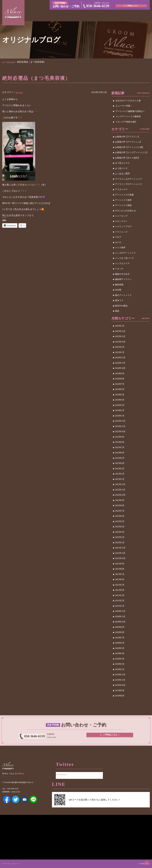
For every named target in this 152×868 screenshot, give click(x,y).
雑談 (117, 311)
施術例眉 (119, 285)
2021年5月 (120, 585)
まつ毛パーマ (121, 168)
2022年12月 (120, 484)
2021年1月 (120, 606)
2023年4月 (120, 463)
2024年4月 (120, 400)
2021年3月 (120, 595)
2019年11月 (120, 680)
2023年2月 (120, 474)
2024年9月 (120, 373)
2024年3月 (120, 405)
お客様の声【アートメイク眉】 (130, 147)
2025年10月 (120, 342)
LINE (33, 804)
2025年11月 (120, 336)
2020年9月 (120, 627)
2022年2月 (120, 537)
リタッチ (119, 269)
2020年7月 (120, 638)
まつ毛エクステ (122, 163)
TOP (4, 62)
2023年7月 (120, 447)
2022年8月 (120, 506)
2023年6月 (120, 453)
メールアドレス (24, 804)
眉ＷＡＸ (119, 300)
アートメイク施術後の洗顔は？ (130, 111)
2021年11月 (120, 553)
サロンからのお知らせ (125, 211)
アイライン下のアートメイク (129, 184)
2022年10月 (120, 495)
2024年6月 (120, 389)
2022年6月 (120, 516)
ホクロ (118, 242)
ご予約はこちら (132, 4)
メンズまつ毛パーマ (124, 258)
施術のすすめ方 (122, 274)
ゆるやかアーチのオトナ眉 (128, 101)
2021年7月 (120, 574)
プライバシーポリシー (11, 864)
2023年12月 (120, 421)
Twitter (16, 804)
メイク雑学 (120, 248)
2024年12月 (120, 358)
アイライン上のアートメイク (129, 179)
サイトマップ (27, 864)
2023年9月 (120, 437)
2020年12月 (120, 611)
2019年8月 (120, 696)
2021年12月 (120, 548)
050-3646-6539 (98, 6)
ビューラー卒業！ (124, 106)
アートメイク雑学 (123, 200)
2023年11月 (120, 426)
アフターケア (121, 190)
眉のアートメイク (123, 295)
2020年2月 (120, 664)
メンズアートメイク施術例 (128, 116)
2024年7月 (120, 384)
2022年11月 (120, 490)
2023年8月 (120, 442)
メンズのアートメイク (125, 253)
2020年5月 (120, 648)
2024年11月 (120, 363)
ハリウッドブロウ (123, 226)
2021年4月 (120, 590)
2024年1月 (120, 416)
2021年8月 (120, 569)
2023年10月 (120, 432)
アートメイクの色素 (124, 195)
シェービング (121, 216)
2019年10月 (120, 685)
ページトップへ (144, 860)
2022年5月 (120, 521)
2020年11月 (120, 617)
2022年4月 (120, 527)
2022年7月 (120, 511)
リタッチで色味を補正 (126, 122)
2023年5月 (120, 458)
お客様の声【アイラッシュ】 (129, 142)
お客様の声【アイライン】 (128, 137)
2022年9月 (120, 500)
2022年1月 (120, 543)
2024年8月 (120, 379)
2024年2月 (120, 410)
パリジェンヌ (121, 232)
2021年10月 (120, 558)
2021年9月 (120, 564)
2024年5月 (120, 395)
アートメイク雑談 (123, 205)
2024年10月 (120, 368)
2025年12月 (120, 331)
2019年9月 (120, 691)
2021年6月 (120, 579)
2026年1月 (120, 326)
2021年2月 (120, 601)
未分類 (118, 290)
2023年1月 (120, 479)
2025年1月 (120, 352)
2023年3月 (120, 469)
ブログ (118, 237)
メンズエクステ (122, 264)
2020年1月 (120, 669)
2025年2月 (120, 347)
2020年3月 (120, 659)
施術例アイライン (123, 279)
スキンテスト (121, 221)
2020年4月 (120, 653)
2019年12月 (120, 675)
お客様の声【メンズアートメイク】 (132, 152)
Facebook (7, 804)
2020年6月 (120, 643)
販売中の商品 (16, 62)
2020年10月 (120, 622)
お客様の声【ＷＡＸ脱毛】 (128, 158)
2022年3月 (120, 532)
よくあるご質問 (122, 174)
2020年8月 (120, 632)
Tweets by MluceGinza (66, 772)
